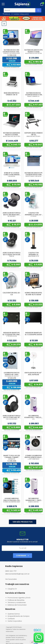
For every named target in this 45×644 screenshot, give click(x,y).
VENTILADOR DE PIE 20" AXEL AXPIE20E (33, 374)
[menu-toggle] (3, 4)
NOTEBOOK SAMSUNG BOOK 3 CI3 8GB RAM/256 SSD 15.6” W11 (12, 135)
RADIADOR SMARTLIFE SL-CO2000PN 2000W (33, 334)
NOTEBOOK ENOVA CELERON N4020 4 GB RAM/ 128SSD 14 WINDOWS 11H (33, 96)
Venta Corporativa (15, 621)
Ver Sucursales (11, 579)
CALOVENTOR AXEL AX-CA (12, 294)
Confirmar (21, 556)
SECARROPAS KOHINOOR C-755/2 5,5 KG (33, 417)
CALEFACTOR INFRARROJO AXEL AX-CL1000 (33, 215)
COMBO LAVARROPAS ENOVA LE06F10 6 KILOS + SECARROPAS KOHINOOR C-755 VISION (33, 459)
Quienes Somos (14, 614)
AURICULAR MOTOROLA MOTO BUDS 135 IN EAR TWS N (12, 255)
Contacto (11, 619)
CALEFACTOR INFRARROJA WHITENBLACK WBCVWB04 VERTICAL (33, 256)
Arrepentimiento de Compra (18, 616)
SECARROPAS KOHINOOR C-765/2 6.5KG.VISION (33, 500)
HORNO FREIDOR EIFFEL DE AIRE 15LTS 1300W (33, 294)
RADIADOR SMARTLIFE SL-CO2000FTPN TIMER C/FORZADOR (12, 335)
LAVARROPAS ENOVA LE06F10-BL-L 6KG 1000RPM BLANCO (12, 374)
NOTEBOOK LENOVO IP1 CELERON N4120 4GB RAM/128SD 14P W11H (33, 175)
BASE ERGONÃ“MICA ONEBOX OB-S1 (12, 94)
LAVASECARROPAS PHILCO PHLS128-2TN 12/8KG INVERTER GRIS (12, 500)
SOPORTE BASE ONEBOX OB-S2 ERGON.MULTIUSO (33, 135)
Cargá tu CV (12, 589)
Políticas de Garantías (16, 600)
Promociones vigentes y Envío (19, 598)
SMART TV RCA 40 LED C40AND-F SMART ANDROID (12, 457)
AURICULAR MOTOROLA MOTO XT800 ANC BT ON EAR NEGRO (12, 417)
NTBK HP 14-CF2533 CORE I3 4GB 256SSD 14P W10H (12, 175)
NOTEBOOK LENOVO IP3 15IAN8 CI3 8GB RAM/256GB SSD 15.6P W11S (33, 53)
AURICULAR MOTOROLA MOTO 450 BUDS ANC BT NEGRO (12, 215)
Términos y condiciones (17, 602)
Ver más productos (23, 522)
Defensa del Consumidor (17, 605)
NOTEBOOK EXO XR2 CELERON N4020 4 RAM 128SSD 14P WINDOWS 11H (12, 53)
